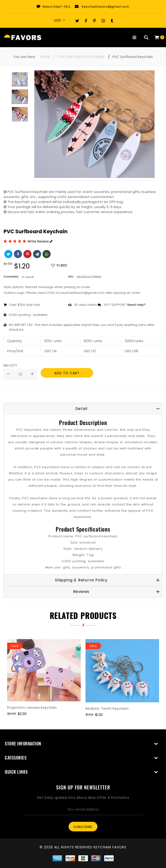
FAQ (67, 7)
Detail (81, 409)
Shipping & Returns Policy (81, 580)
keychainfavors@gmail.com (105, 7)
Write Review (40, 241)
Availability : (12, 277)
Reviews (81, 592)
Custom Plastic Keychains (81, 57)
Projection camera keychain (32, 708)
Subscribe (83, 827)
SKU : (71, 277)
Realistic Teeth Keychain (107, 709)
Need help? (137, 305)
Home (45, 57)
